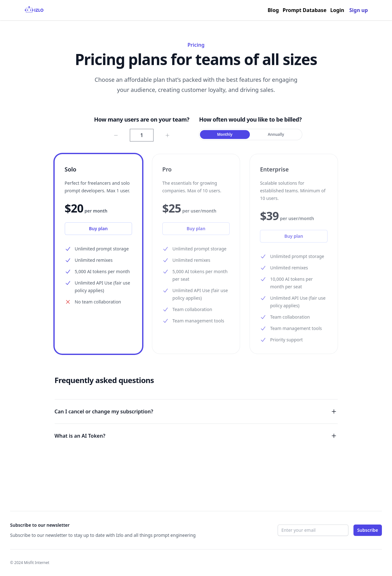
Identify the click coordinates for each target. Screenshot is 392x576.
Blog (273, 10)
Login (337, 10)
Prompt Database (305, 10)
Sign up (359, 10)
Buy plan (98, 228)
